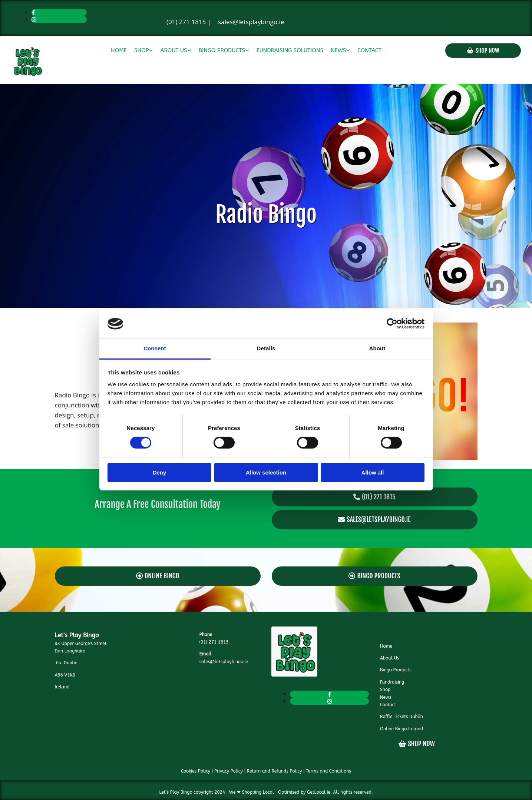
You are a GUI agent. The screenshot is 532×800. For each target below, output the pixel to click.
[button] (483, 51)
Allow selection (266, 472)
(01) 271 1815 (186, 22)
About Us (174, 50)
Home (119, 50)
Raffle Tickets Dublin (402, 717)
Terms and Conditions (328, 771)
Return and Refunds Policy (275, 771)
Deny (160, 472)
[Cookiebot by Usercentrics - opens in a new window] (392, 324)
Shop (141, 50)
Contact (369, 50)
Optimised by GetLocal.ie (304, 792)
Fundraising (392, 682)
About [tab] (377, 348)
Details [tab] (266, 348)
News (338, 50)
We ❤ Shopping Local (252, 792)
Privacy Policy (229, 771)
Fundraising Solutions (290, 50)
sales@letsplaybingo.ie (251, 22)
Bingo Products (222, 50)
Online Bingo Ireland (402, 729)
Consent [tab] (155, 348)
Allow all (373, 472)
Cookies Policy (196, 771)
